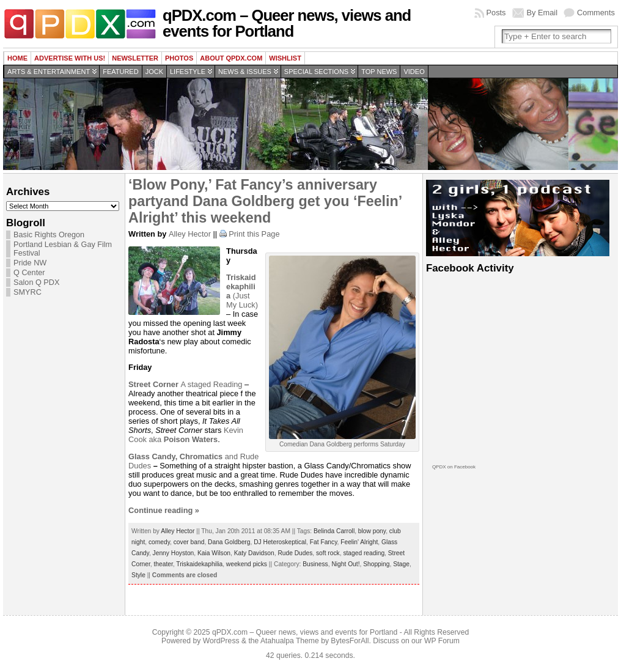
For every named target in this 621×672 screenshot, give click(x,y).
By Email (542, 13)
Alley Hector (190, 234)
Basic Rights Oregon (49, 235)
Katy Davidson (254, 553)
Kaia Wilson (214, 553)
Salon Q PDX (36, 282)
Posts (496, 13)
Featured (120, 72)
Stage (401, 564)
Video (414, 72)
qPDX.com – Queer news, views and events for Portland (287, 23)
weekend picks (247, 564)
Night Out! (345, 564)
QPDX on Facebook (454, 467)
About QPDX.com (231, 58)
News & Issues (245, 72)
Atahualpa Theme (290, 641)
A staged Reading (185, 384)
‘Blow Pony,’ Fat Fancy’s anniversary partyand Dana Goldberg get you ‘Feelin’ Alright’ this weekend (265, 201)
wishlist (285, 58)
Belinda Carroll (334, 531)
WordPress (221, 641)
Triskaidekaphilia (199, 564)
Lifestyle (188, 72)
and (184, 456)
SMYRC (28, 292)
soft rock (328, 553)
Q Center (29, 273)
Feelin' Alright (359, 542)
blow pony (372, 531)
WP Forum (442, 641)
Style (138, 575)
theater (163, 564)
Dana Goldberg (229, 542)
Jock (154, 72)
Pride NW (30, 263)
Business (315, 564)
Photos (179, 58)
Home (17, 58)
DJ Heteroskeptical (280, 542)
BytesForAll (350, 641)
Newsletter (135, 58)
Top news (379, 72)
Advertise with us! (70, 58)
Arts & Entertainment (49, 72)
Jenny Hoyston (174, 553)
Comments (596, 13)
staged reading (364, 553)
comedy (159, 542)
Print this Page (254, 234)
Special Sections (316, 72)
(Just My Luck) (242, 291)
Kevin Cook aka (186, 435)
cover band (189, 542)
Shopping (376, 564)
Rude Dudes (295, 553)
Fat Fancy (324, 542)
